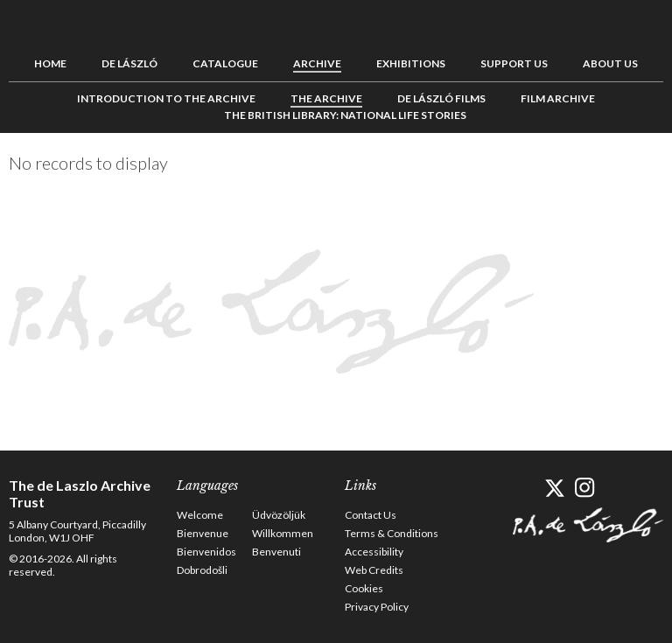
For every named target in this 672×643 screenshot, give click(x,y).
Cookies (364, 588)
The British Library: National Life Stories (345, 115)
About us (610, 63)
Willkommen (283, 533)
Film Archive (558, 98)
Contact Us (371, 515)
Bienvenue (203, 533)
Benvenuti (276, 552)
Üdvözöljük (279, 515)
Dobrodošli (202, 570)
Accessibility (374, 552)
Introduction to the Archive (166, 98)
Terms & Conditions (392, 533)
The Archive (326, 98)
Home (50, 63)
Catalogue (225, 63)
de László (129, 63)
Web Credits (374, 570)
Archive (317, 63)
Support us (514, 63)
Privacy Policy (377, 607)
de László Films (441, 98)
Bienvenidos (206, 552)
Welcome (200, 515)
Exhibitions (411, 63)
